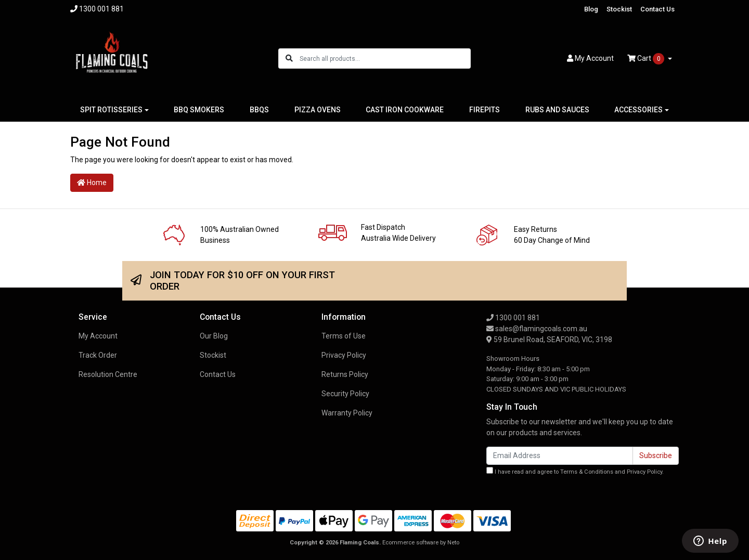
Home (92, 183)
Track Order (98, 355)
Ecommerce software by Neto (421, 543)
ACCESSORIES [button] (638, 110)
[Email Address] (560, 456)
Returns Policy (345, 374)
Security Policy (345, 394)
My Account (98, 336)
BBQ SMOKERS (199, 110)
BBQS (259, 110)
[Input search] (385, 58)
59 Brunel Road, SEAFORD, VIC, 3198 (549, 340)
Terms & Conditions (587, 472)
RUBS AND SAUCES (557, 110)
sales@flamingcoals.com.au (537, 329)
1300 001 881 (513, 318)
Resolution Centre (108, 374)
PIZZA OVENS (318, 110)
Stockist (619, 9)
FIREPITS (485, 110)
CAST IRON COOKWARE (405, 110)
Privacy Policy (344, 355)
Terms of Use (344, 336)
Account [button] (590, 58)
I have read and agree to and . (575, 471)
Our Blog (214, 336)
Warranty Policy (347, 413)
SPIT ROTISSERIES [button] (111, 110)
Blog (591, 9)
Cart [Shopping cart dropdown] (647, 59)
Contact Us (657, 9)
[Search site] (289, 58)
